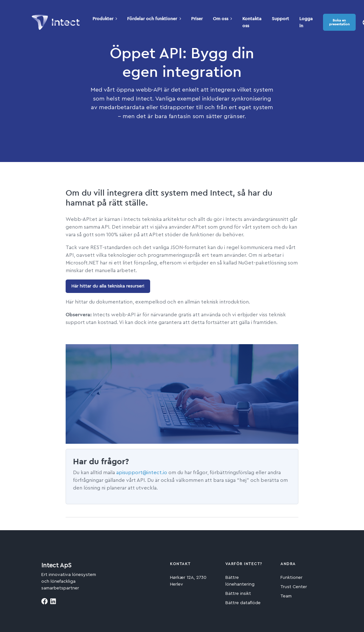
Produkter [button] (105, 19)
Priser (197, 19)
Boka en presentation (339, 22)
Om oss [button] (222, 19)
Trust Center (294, 587)
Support (280, 19)
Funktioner (291, 578)
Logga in (306, 22)
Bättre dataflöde (243, 603)
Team (286, 596)
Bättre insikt (238, 594)
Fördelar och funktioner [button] (154, 19)
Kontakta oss (252, 22)
